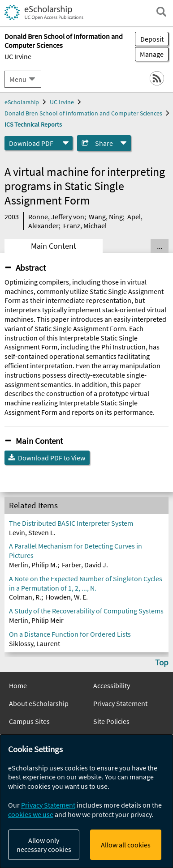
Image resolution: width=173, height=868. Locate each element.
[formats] (65, 143)
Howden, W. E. (67, 597)
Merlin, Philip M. (33, 565)
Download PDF (31, 143)
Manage (149, 54)
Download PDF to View (52, 458)
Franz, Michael (85, 226)
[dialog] (86, 801)
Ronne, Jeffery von (56, 217)
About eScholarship (39, 703)
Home (18, 685)
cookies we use (31, 814)
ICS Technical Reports (33, 124)
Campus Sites (29, 721)
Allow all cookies (126, 845)
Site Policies (111, 721)
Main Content (54, 246)
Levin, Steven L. (32, 532)
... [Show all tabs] (160, 246)
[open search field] (161, 12)
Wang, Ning (106, 217)
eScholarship (22, 102)
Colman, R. (25, 597)
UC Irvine (18, 56)
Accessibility (112, 685)
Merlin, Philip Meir (36, 620)
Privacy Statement (120, 703)
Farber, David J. (85, 565)
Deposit (152, 39)
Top (162, 662)
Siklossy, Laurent (35, 643)
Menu (18, 79)
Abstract (31, 268)
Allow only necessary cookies (44, 845)
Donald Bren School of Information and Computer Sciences (83, 113)
